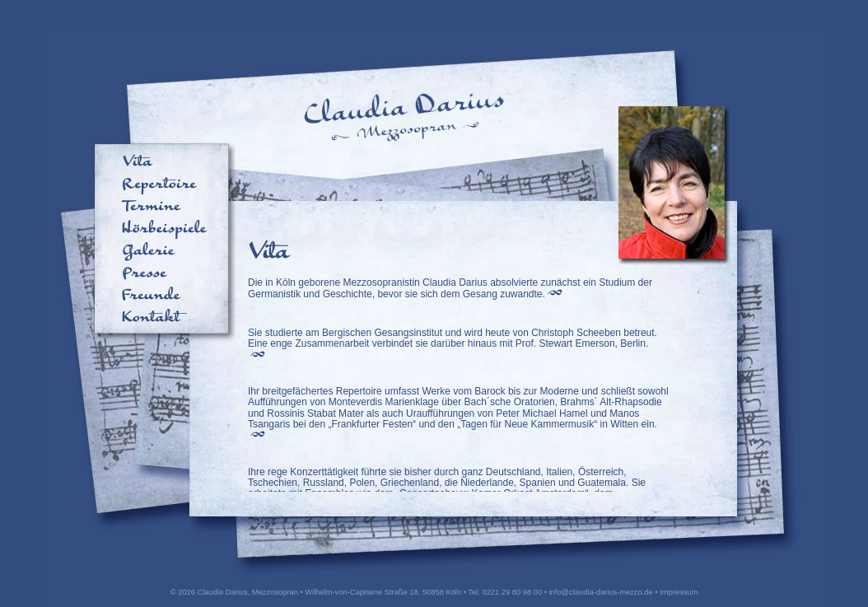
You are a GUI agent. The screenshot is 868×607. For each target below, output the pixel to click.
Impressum (679, 592)
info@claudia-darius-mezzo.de (601, 592)
